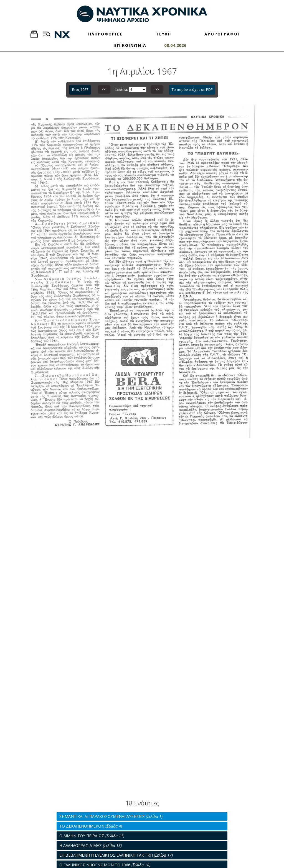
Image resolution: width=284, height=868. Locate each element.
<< (104, 89)
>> (157, 89)
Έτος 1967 (80, 89)
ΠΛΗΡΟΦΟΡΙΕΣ (105, 34)
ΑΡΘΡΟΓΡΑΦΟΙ (222, 34)
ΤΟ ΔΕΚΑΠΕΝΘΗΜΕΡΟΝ (91, 826)
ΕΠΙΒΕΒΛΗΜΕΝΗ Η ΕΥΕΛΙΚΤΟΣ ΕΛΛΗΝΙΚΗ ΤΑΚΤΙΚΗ (116, 855)
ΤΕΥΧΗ (163, 34)
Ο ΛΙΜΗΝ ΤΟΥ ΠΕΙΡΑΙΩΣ (92, 836)
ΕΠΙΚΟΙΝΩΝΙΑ (130, 45)
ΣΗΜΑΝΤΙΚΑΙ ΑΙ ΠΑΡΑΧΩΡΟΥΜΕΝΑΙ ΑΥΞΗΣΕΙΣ (111, 816)
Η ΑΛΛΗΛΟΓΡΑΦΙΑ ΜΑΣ (91, 845)
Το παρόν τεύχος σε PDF (192, 89)
